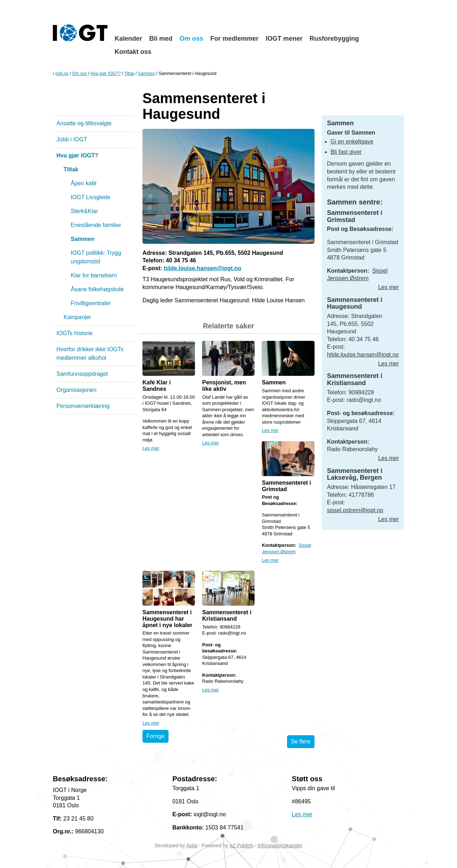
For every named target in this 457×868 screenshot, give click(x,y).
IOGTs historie (74, 333)
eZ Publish (241, 846)
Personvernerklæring (83, 406)
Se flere (301, 741)
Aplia (192, 846)
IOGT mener (284, 39)
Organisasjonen (76, 390)
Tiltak (129, 74)
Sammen (146, 74)
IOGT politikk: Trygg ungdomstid (96, 257)
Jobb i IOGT (72, 139)
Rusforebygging (334, 39)
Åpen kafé (84, 183)
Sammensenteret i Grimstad (286, 486)
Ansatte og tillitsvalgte (84, 123)
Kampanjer (77, 317)
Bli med (161, 39)
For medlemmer (234, 39)
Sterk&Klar (84, 211)
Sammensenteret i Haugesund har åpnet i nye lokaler (167, 619)
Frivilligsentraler (91, 303)
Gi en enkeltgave (352, 142)
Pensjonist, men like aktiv (224, 386)
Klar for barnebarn (94, 275)
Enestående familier (96, 225)
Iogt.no (62, 74)
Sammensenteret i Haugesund (355, 303)
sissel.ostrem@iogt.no (355, 510)
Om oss (191, 39)
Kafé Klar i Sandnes (157, 386)
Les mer (151, 448)
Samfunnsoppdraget (82, 374)
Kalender (128, 39)
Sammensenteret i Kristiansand (227, 615)
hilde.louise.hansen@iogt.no (203, 268)
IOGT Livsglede (91, 197)
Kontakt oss (133, 52)
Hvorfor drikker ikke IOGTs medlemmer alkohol (90, 354)
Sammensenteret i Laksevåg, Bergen (355, 474)
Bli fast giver (346, 152)
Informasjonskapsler (280, 846)
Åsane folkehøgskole (97, 289)
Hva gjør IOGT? (106, 74)
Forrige (155, 736)
